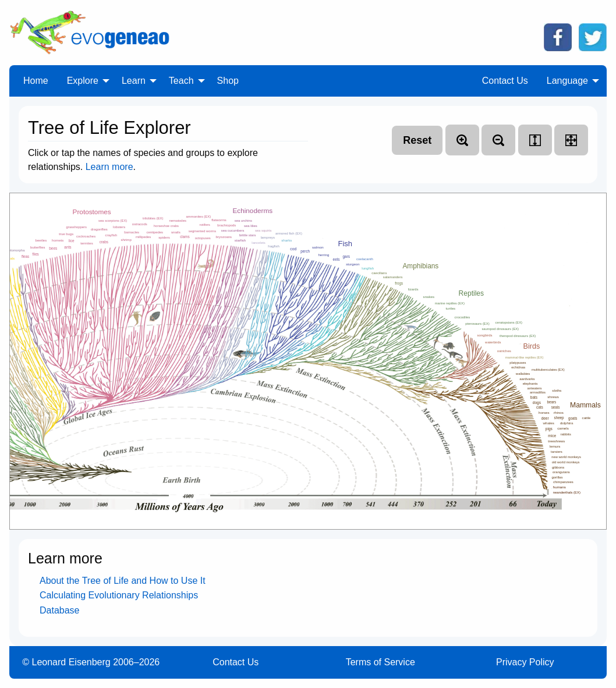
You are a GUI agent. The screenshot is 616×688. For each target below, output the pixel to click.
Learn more (109, 167)
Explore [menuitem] (83, 81)
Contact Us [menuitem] (505, 81)
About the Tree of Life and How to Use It (123, 581)
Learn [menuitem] (134, 81)
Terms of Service (380, 662)
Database (60, 610)
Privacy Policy (525, 662)
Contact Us (236, 662)
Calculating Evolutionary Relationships (119, 595)
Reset (417, 140)
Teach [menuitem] (181, 81)
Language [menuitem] (567, 81)
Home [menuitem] (36, 81)
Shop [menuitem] (228, 81)
